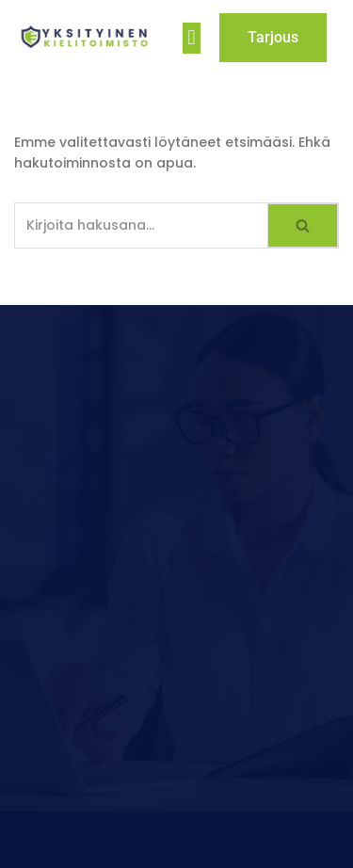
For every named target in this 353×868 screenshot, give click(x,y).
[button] (192, 38)
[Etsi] (141, 225)
